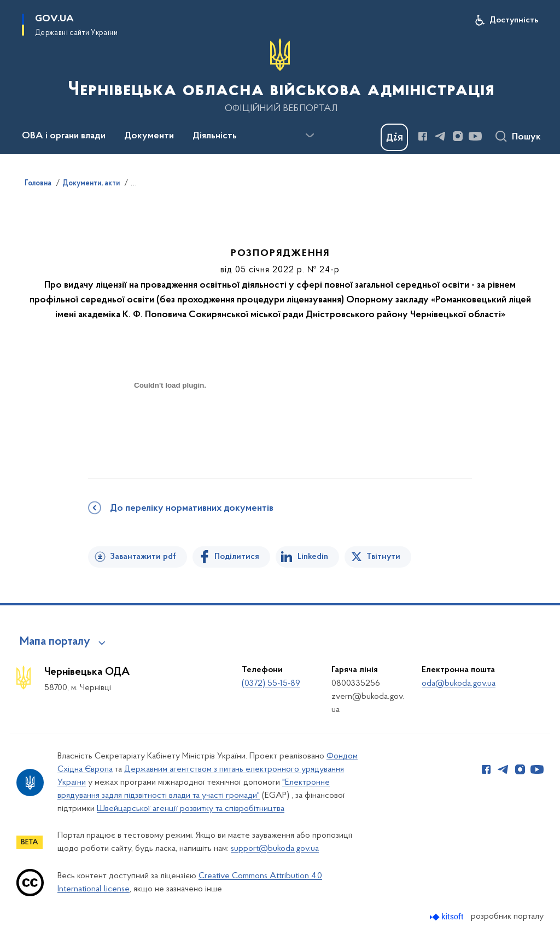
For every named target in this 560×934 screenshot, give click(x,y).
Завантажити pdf (143, 557)
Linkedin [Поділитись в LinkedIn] (313, 557)
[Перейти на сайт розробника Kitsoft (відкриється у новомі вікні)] (448, 917)
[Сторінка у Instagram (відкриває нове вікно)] (458, 136)
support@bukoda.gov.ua (275, 849)
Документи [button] (149, 136)
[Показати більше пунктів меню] (310, 136)
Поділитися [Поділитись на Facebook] (237, 557)
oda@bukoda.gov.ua (459, 684)
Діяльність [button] (215, 136)
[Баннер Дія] (394, 137)
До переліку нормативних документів (192, 509)
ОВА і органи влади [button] (64, 136)
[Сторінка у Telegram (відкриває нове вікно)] (440, 136)
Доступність (514, 20)
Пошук (526, 137)
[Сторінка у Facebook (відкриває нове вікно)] (423, 136)
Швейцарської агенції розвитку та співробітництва (191, 809)
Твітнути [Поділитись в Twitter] (383, 557)
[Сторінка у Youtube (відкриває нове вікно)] (475, 136)
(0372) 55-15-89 (271, 684)
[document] (170, 424)
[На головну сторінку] (280, 76)
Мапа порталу (55, 642)
